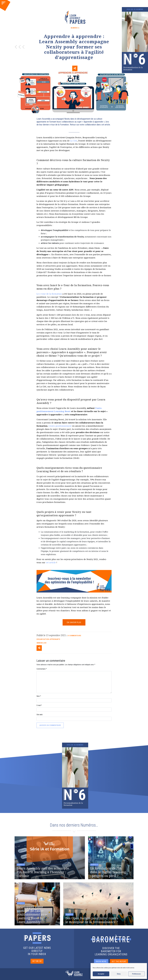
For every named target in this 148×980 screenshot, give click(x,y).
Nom (39, 696)
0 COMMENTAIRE (75, 636)
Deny (119, 974)
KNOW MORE (101, 961)
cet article (51, 562)
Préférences (136, 974)
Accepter (101, 974)
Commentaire (42, 669)
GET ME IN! (37, 961)
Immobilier (42, 643)
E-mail (39, 705)
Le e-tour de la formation (49, 294)
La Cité (74, 141)
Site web (40, 715)
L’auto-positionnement (60, 426)
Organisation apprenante (48, 639)
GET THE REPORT (119, 961)
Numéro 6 (75, 28)
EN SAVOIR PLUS (74, 622)
